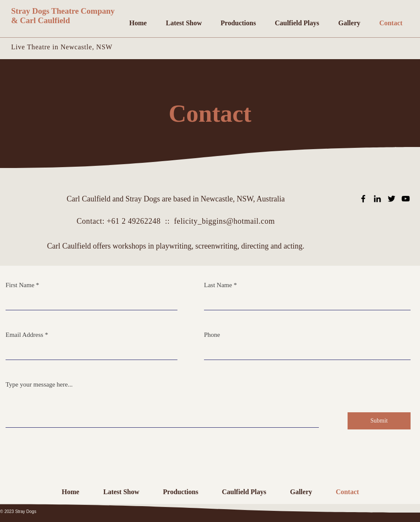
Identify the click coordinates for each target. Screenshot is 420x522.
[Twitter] (391, 199)
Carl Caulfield (45, 20)
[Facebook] (363, 199)
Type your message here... (39, 385)
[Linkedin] (377, 199)
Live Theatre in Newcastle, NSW (62, 47)
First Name (20, 285)
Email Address (24, 335)
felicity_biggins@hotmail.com (224, 221)
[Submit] (379, 421)
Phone (212, 335)
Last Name (218, 285)
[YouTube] (406, 199)
